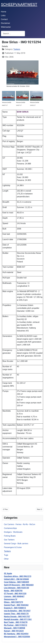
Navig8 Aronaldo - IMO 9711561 (18, 619)
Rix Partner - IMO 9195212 (16, 625)
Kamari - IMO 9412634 (14, 631)
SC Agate (8, 573)
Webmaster (6, 27)
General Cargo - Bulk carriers (16, 544)
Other (6, 559)
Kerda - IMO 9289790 (13, 591)
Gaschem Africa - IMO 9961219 (18, 576)
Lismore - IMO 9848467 (14, 596)
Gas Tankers (9, 540)
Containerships (10, 528)
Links (3, 15)
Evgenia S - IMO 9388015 (15, 608)
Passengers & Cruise (13, 547)
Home (4, 12)
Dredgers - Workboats (13, 532)
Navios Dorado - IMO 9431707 (17, 617)
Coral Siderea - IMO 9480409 (16, 582)
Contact (4, 19)
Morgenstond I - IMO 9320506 (17, 637)
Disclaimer (5, 23)
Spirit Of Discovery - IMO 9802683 (19, 585)
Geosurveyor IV (11, 599)
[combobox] (13, 34)
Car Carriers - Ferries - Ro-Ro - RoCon (20, 524)
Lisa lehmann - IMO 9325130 (16, 588)
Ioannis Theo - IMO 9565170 (16, 614)
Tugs (6, 555)
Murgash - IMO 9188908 (15, 628)
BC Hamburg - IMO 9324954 (16, 634)
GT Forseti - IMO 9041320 (15, 594)
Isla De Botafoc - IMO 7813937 (17, 611)
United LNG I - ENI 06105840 (16, 579)
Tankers (7, 551)
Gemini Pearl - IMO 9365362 (16, 605)
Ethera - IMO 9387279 (13, 602)
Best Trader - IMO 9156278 (16, 622)
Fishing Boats (10, 536)
